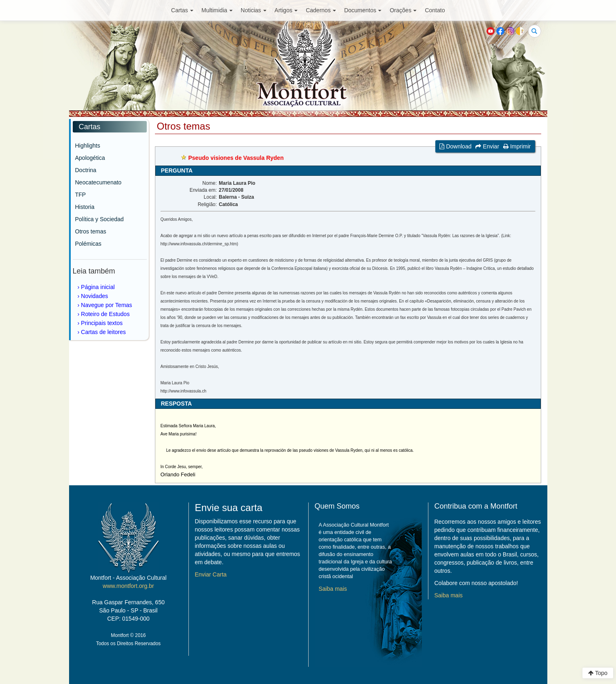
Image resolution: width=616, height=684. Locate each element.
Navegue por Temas (106, 305)
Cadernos (321, 10)
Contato (435, 10)
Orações (403, 10)
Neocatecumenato (99, 182)
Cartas (182, 10)
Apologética (90, 158)
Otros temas (91, 231)
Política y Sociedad (100, 219)
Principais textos (102, 323)
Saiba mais (333, 589)
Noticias (254, 10)
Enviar (487, 146)
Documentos (363, 10)
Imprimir (517, 146)
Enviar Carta (211, 574)
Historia (85, 207)
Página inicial (98, 287)
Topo (598, 673)
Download (455, 146)
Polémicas (88, 244)
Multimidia (217, 10)
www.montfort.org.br (128, 586)
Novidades (94, 296)
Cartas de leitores (103, 332)
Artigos (286, 10)
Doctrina (86, 170)
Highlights (88, 146)
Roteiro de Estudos (105, 314)
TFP (81, 195)
